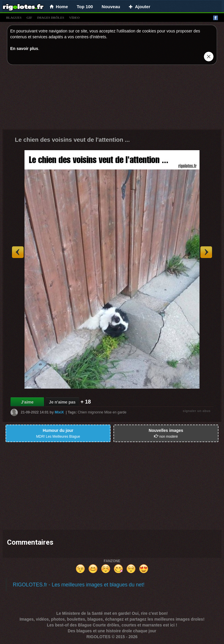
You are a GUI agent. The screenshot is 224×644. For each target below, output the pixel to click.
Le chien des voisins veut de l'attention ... (72, 140)
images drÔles (51, 18)
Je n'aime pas (62, 402)
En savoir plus (24, 49)
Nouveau (111, 7)
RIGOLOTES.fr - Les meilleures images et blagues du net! (79, 585)
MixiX (59, 412)
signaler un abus (197, 411)
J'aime (27, 402)
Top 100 (85, 7)
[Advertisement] (112, 98)
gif (29, 18)
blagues (14, 18)
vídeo (74, 18)
